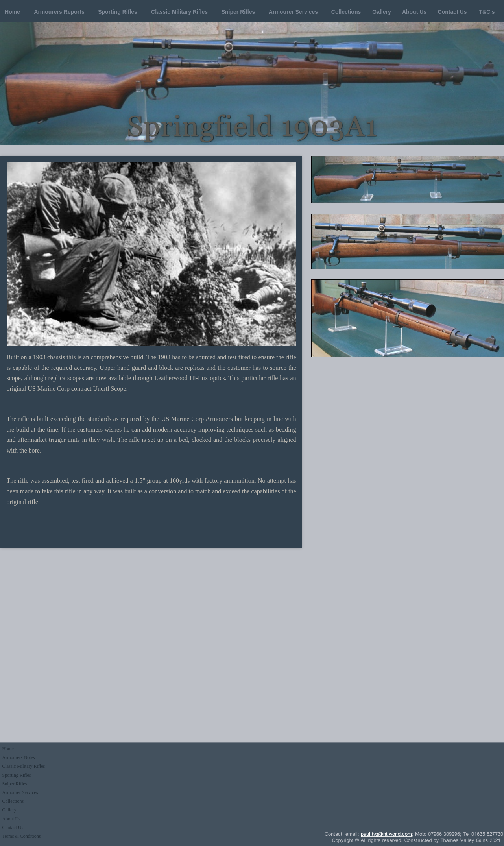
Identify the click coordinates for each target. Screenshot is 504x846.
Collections (13, 801)
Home (8, 749)
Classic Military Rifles (24, 766)
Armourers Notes (19, 757)
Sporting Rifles (17, 775)
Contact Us (13, 828)
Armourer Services (20, 792)
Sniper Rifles (15, 784)
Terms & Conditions (22, 836)
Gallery (9, 810)
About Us (11, 819)
